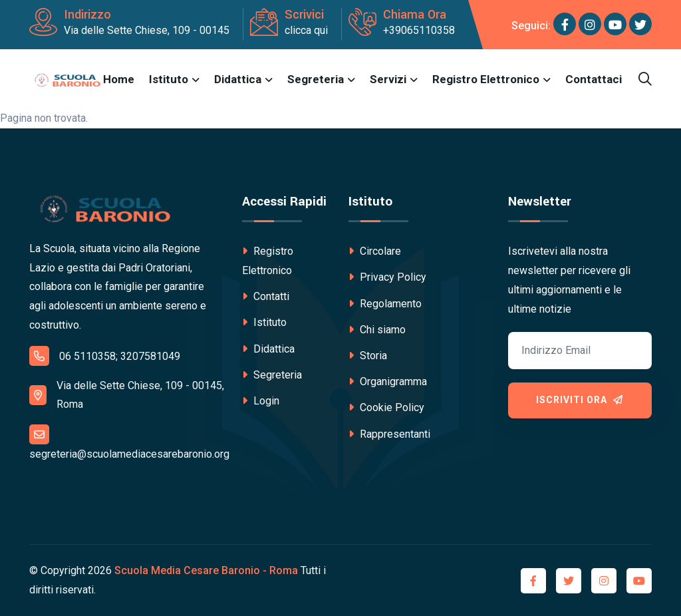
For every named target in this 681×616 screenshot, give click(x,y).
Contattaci (594, 79)
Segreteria (316, 79)
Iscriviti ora (580, 400)
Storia (368, 356)
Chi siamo (377, 330)
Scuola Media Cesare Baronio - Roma (206, 570)
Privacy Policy (387, 277)
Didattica (238, 79)
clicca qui (306, 30)
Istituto (169, 79)
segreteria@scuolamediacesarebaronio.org (129, 442)
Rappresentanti (389, 434)
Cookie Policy (386, 407)
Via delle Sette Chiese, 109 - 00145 (147, 30)
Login (261, 401)
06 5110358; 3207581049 (105, 356)
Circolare (375, 251)
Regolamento (385, 304)
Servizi (388, 79)
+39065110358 (419, 30)
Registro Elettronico (486, 79)
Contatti (266, 296)
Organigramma (388, 382)
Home (119, 79)
